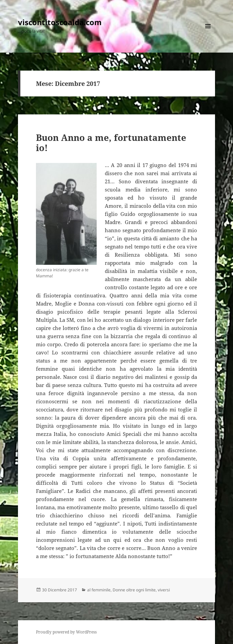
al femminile (99, 590)
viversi (164, 590)
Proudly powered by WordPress (66, 632)
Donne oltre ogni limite (134, 590)
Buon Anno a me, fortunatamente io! (111, 143)
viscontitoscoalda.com (60, 22)
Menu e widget (208, 33)
